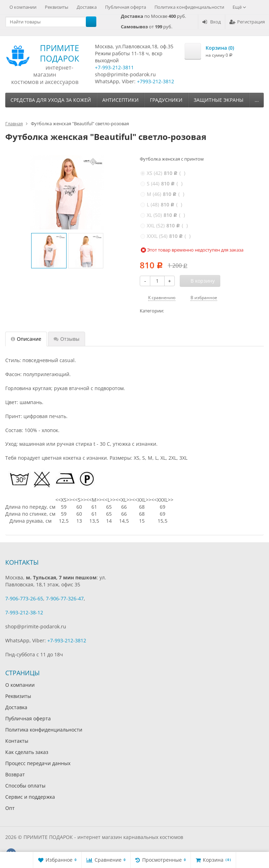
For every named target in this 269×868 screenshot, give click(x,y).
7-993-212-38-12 (24, 612)
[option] (49, 251)
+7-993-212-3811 (114, 67)
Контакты (17, 741)
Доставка (87, 7)
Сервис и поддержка (30, 797)
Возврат (15, 774)
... (257, 100)
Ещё (239, 7)
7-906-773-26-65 (24, 598)
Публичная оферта (126, 7)
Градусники (166, 100)
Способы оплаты (25, 786)
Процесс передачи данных (38, 763)
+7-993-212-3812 (67, 640)
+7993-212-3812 (156, 81)
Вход (212, 22)
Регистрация (247, 22)
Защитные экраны (219, 100)
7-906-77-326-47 (65, 598)
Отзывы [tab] (67, 339)
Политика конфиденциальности (189, 7)
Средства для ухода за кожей (51, 100)
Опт (10, 808)
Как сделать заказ (27, 752)
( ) (163, 173)
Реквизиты (57, 7)
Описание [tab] (26, 339)
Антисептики (120, 100)
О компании (23, 7)
